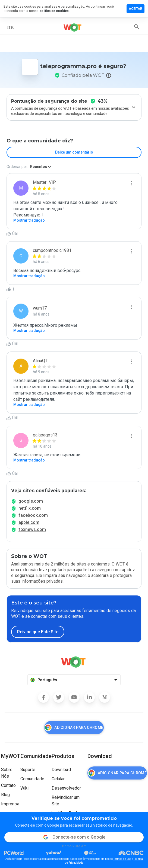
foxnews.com (32, 529)
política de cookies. (54, 11)
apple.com (29, 522)
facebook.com (33, 515)
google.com (31, 501)
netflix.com (30, 508)
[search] (137, 27)
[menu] (10, 27)
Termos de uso (122, 859)
